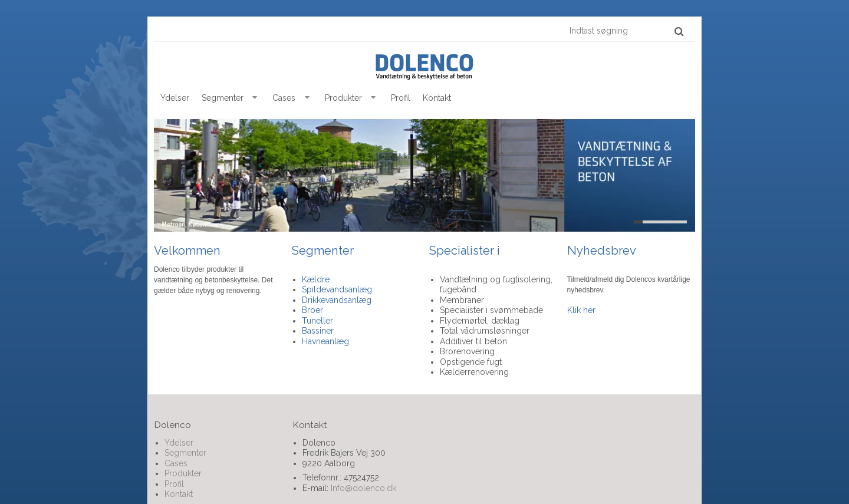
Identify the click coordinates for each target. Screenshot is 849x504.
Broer (312, 310)
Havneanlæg (325, 341)
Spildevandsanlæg (337, 289)
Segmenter (323, 251)
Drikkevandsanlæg (337, 300)
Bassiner (318, 331)
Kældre (316, 279)
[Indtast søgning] (626, 31)
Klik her (581, 310)
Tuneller (317, 321)
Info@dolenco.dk (363, 488)
